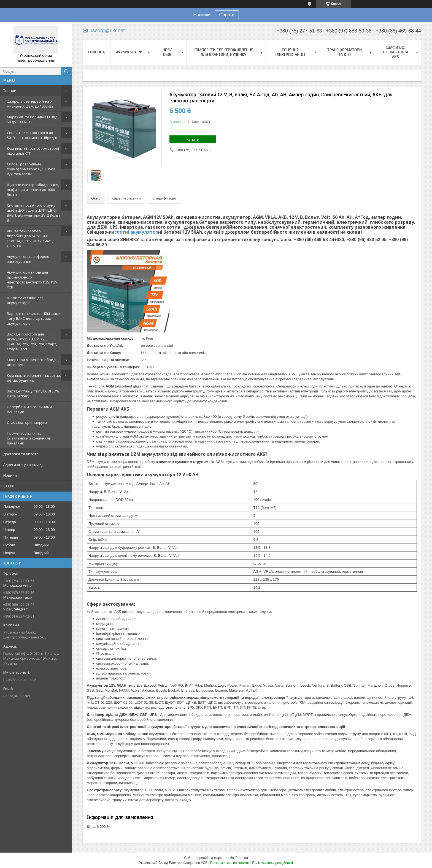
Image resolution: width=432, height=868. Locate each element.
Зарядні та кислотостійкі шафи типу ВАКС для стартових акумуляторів (34, 318)
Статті (9, 486)
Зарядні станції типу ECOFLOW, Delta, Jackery (34, 394)
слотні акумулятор (136, 232)
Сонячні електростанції (290, 52)
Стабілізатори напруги (27, 422)
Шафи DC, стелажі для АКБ (395, 52)
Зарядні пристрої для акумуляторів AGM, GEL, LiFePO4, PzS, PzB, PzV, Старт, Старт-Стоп (32, 342)
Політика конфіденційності (272, 863)
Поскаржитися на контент (230, 863)
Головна (96, 52)
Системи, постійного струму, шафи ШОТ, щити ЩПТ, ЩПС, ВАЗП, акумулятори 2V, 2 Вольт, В (34, 213)
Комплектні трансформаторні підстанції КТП (33, 151)
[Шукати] (66, 71)
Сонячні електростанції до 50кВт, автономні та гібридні (32, 135)
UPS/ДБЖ (167, 52)
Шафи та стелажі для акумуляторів (25, 300)
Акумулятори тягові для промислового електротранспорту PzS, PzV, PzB (33, 280)
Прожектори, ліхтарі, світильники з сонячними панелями (29, 438)
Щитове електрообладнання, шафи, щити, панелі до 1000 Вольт (33, 190)
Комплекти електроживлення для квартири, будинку (223, 52)
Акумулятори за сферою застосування (28, 259)
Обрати (227, 15)
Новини (10, 475)
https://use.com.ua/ (20, 679)
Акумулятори (129, 52)
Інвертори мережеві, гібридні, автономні (33, 362)
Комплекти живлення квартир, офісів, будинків (34, 378)
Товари (10, 91)
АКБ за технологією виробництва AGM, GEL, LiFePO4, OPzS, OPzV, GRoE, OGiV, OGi (30, 238)
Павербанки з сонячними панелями (29, 409)
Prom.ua (242, 858)
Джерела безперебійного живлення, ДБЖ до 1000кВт (30, 104)
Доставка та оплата (21, 454)
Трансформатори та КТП (345, 52)
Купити (193, 139)
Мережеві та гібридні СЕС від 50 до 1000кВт (32, 119)
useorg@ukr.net (17, 696)
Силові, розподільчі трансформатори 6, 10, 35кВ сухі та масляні (31, 169)
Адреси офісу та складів (24, 465)
